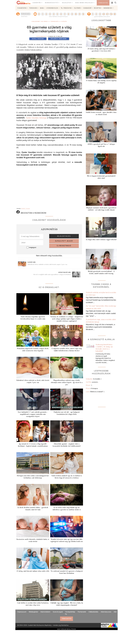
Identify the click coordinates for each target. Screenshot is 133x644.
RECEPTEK (97, 8)
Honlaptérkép (70, 612)
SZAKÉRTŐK (37, 3)
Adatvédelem (45, 612)
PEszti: (89, 385)
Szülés (64, 21)
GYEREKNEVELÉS (52, 8)
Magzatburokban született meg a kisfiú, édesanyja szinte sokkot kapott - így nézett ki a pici (67, 383)
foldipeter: (94, 379)
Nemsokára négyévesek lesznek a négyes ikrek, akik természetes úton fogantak (33, 350)
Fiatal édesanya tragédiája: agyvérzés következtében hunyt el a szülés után (33, 318)
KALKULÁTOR (67, 3)
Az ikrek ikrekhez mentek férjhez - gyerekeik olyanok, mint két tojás (33, 509)
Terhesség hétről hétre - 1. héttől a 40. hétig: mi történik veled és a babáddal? (105, 348)
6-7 (107, 14)
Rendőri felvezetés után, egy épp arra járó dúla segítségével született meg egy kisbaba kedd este (67, 540)
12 (83, 14)
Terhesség (55, 21)
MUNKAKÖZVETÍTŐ (51, 3)
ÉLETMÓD (78, 8)
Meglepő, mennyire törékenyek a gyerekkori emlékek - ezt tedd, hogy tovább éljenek (101, 209)
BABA (42, 8)
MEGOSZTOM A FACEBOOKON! (31, 212)
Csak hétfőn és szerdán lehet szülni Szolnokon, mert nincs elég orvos (33, 604)
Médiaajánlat (33, 612)
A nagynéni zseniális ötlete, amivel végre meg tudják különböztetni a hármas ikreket (67, 350)
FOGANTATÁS (22, 8)
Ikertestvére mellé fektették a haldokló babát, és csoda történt (33, 540)
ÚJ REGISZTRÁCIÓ (64, 246)
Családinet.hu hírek (40, 21)
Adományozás (106, 612)
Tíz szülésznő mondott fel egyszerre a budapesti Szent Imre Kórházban (67, 572)
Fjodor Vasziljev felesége (36, 118)
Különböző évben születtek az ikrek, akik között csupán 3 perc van (47, 265)
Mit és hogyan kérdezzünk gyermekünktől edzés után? (101, 177)
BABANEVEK (108, 8)
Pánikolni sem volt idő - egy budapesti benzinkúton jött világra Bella (67, 413)
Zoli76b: (92, 382)
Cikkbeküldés (93, 612)
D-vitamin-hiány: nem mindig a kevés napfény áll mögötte (101, 82)
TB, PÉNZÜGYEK (66, 8)
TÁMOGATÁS (103, 3)
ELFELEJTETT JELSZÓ (64, 241)
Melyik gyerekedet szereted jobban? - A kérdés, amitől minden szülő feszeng (101, 273)
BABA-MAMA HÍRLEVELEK (84, 3)
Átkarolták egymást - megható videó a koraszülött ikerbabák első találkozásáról (67, 445)
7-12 (111, 14)
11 (80, 14)
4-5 (104, 14)
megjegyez (33, 247)
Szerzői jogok (58, 612)
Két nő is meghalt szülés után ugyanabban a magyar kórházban (52, 275)
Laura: (95, 392)
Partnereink (82, 612)
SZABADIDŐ (87, 8)
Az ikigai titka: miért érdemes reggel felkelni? (101, 240)
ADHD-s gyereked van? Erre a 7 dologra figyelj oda (101, 145)
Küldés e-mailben (59, 39)
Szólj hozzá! (38, 39)
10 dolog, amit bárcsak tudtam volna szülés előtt (33, 571)
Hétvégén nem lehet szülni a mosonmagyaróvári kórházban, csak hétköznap (33, 477)
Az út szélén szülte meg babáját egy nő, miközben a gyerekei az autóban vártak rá (67, 509)
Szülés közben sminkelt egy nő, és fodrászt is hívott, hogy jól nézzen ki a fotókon (67, 477)
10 (76, 14)
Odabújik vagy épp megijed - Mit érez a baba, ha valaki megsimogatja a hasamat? (67, 604)
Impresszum (22, 612)
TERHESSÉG (33, 8)
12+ (115, 14)
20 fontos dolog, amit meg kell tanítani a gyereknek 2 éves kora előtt (101, 50)
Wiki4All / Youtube (25, 208)
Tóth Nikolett (42, 36)
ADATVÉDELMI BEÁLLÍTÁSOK (67, 629)
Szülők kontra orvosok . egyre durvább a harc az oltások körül (101, 114)
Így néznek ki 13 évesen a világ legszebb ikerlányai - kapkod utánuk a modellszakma (33, 445)
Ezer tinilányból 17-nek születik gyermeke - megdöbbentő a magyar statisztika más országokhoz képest (33, 414)
